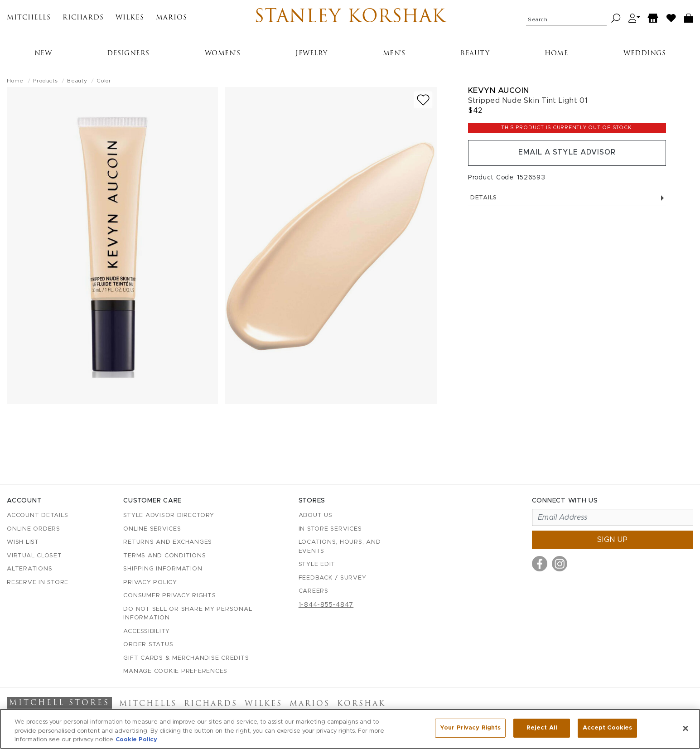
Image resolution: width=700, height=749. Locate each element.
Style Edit (317, 564)
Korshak (361, 705)
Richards (83, 18)
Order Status (148, 645)
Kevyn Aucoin (499, 91)
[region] (350, 729)
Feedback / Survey (333, 578)
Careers (314, 591)
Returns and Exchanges (168, 542)
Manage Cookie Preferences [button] (175, 671)
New (43, 54)
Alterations (29, 569)
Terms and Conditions (164, 556)
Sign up (613, 540)
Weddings (644, 54)
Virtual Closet (34, 556)
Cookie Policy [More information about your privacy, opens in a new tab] (136, 740)
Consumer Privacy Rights (169, 596)
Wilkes (130, 18)
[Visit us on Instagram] (560, 564)
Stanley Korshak (350, 18)
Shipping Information (163, 569)
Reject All (542, 728)
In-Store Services (330, 529)
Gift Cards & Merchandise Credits (186, 658)
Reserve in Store (38, 582)
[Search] (616, 18)
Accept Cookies (607, 728)
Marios (171, 18)
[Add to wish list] (423, 100)
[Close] (686, 728)
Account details (37, 515)
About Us (316, 515)
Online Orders (34, 529)
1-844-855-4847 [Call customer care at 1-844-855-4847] (326, 605)
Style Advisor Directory (169, 515)
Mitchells (29, 18)
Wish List (23, 542)
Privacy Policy (150, 582)
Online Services (152, 529)
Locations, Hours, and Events (340, 547)
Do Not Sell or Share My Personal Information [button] (188, 614)
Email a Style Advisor (567, 153)
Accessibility (147, 631)
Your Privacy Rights (470, 728)
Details (567, 198)
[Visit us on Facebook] (540, 564)
